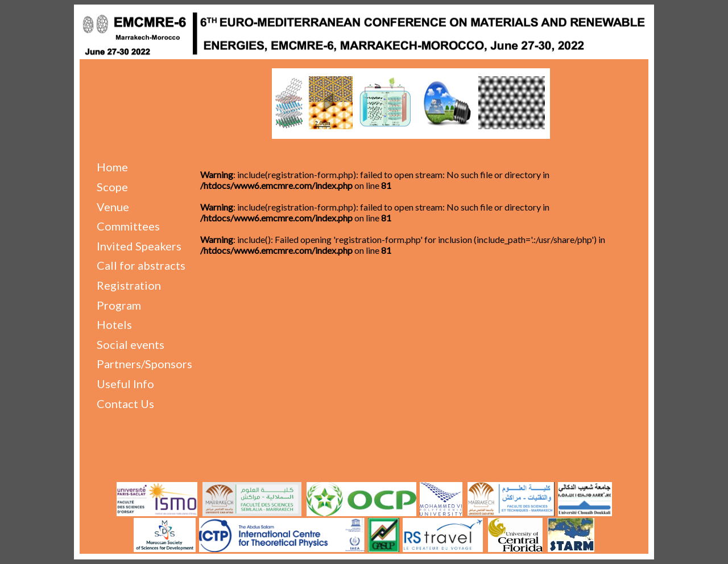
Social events (131, 344)
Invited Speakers (139, 246)
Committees (128, 226)
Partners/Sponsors (144, 364)
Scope (112, 187)
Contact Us (125, 404)
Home (112, 167)
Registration (129, 285)
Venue (113, 207)
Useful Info (125, 384)
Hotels (114, 324)
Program (119, 305)
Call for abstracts (141, 265)
